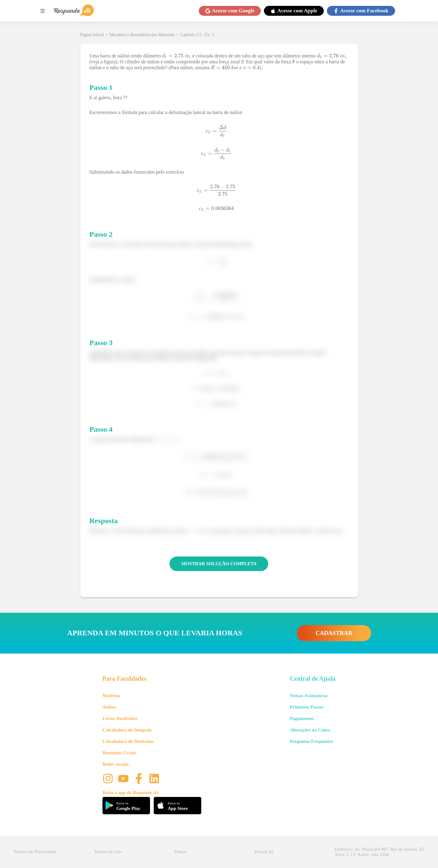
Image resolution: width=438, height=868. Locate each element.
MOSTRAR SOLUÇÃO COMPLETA (219, 564)
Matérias (111, 696)
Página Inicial (92, 35)
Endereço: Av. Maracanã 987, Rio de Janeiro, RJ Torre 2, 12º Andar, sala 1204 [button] (379, 852)
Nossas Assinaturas (309, 696)
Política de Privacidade (35, 852)
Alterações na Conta (310, 730)
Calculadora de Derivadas (128, 741)
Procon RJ (264, 852)
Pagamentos (302, 718)
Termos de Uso (108, 852)
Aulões (109, 707)
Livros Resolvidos (120, 718)
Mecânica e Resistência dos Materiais (142, 35)
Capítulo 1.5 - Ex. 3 (197, 35)
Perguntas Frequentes (311, 741)
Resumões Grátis (119, 753)
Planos (180, 852)
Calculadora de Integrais (127, 730)
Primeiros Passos (307, 707)
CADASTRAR (334, 633)
